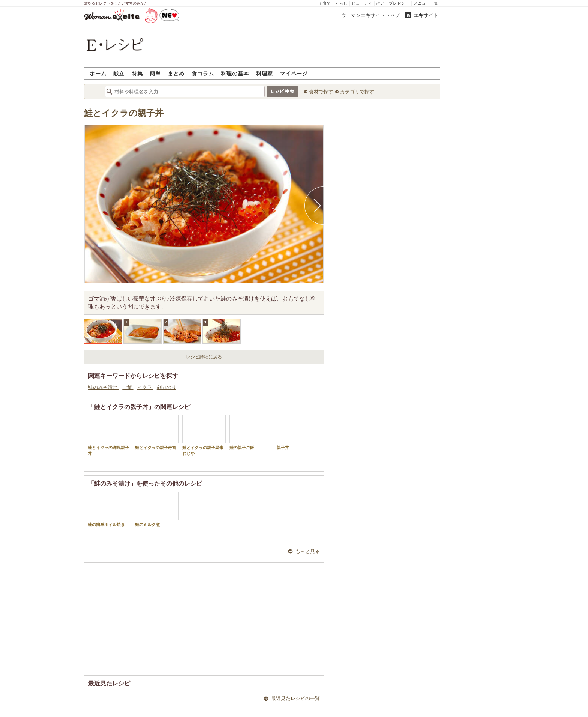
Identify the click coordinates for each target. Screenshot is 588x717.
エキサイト (426, 15)
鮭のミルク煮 (157, 509)
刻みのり (166, 387)
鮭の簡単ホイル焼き (109, 509)
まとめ (176, 73)
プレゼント (399, 3)
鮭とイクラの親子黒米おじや (204, 435)
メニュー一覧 (426, 3)
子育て (325, 3)
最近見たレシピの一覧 (295, 698)
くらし (341, 3)
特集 (137, 73)
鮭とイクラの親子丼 (124, 113)
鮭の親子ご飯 (251, 432)
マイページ (294, 73)
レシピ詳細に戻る (204, 357)
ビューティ (362, 3)
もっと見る (308, 551)
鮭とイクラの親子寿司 (157, 432)
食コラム (203, 73)
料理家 (265, 73)
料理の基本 (235, 73)
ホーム (98, 73)
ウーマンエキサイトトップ (370, 15)
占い (381, 3)
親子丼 (298, 432)
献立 (119, 73)
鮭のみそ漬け (103, 387)
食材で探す (321, 92)
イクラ (145, 387)
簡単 (155, 73)
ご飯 (128, 387)
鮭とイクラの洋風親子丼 (109, 435)
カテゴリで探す (357, 92)
